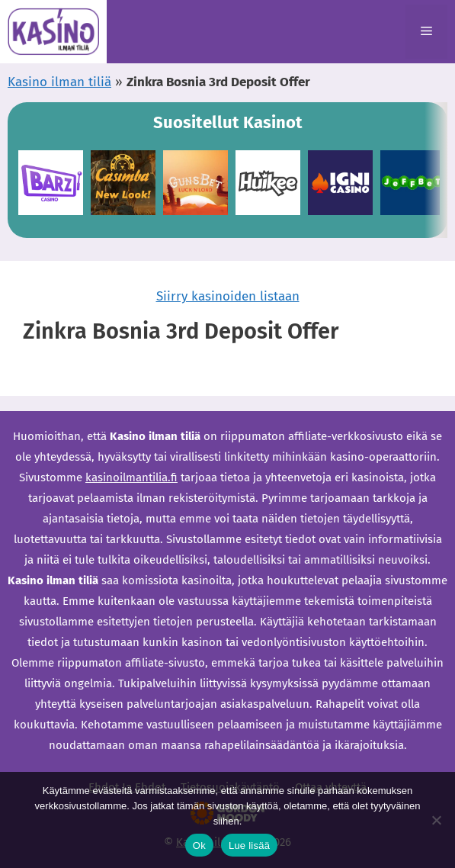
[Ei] (436, 820)
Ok (199, 845)
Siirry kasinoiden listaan (228, 296)
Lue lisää (249, 845)
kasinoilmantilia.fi (131, 477)
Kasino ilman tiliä (59, 82)
